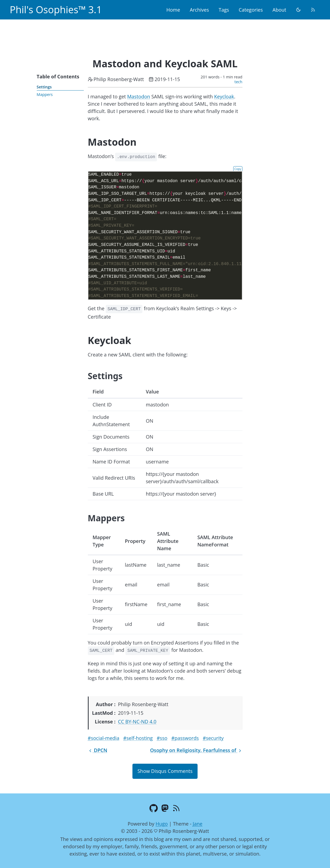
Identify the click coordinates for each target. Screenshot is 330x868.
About (279, 10)
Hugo (162, 824)
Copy (238, 169)
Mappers (45, 94)
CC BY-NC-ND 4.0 (137, 722)
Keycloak (224, 96)
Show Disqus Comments (165, 771)
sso (164, 738)
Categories (251, 10)
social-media (105, 738)
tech (239, 82)
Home (173, 10)
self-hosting (140, 738)
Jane (198, 824)
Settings (44, 87)
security (215, 738)
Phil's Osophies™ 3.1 (56, 10)
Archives (199, 10)
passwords (187, 738)
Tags (224, 10)
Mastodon (139, 96)
